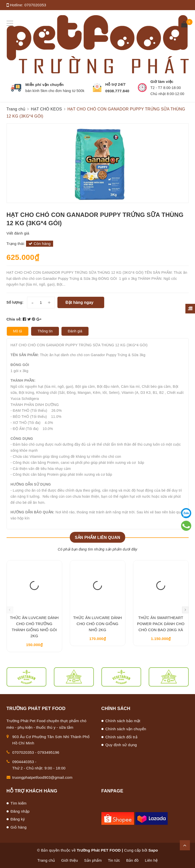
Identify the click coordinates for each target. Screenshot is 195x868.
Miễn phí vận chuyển (44, 85)
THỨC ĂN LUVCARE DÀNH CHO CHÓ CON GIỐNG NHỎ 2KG (97, 624)
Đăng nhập (20, 811)
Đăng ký (18, 819)
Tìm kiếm (19, 803)
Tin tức (114, 860)
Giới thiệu (70, 860)
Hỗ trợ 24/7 (115, 84)
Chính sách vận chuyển (126, 729)
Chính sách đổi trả (122, 737)
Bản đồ (132, 860)
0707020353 (35, 5)
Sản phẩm (93, 860)
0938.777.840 (117, 91)
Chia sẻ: (14, 319)
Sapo (153, 850)
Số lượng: (15, 302)
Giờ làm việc (162, 82)
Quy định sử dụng (121, 745)
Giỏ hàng (19, 827)
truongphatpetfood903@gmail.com (42, 777)
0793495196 (49, 752)
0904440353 (23, 762)
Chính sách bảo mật (123, 721)
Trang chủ (46, 860)
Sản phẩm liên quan (98, 538)
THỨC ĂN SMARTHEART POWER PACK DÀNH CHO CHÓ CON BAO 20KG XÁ (161, 624)
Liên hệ (151, 860)
